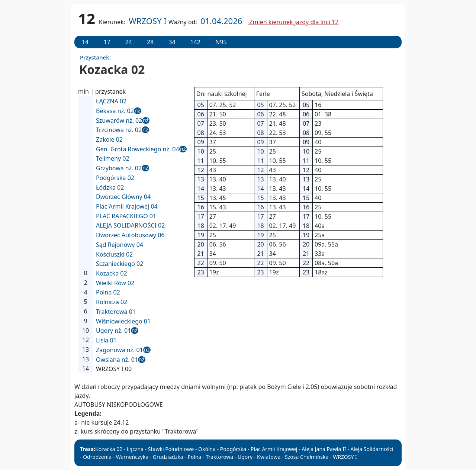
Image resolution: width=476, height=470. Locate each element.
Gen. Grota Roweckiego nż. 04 (138, 149)
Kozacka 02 (112, 273)
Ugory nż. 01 (113, 331)
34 (172, 42)
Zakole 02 (109, 139)
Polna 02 (108, 292)
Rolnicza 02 (112, 302)
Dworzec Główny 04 (123, 197)
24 (129, 42)
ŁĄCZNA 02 (111, 101)
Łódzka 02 (110, 187)
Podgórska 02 (115, 178)
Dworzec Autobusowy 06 (130, 235)
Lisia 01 (106, 340)
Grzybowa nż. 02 (119, 168)
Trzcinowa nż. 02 (119, 130)
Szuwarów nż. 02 (119, 120)
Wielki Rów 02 (115, 283)
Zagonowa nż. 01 (120, 350)
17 (107, 42)
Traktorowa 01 (116, 312)
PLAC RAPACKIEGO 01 (126, 216)
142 (195, 42)
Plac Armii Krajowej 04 (127, 206)
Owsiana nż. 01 (117, 360)
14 (85, 42)
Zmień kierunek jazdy (293, 22)
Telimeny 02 (113, 158)
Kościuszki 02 (114, 254)
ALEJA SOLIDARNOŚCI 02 (130, 225)
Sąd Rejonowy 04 (120, 245)
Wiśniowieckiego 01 (123, 321)
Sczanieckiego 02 (120, 264)
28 (150, 42)
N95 (221, 42)
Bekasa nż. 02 (115, 111)
